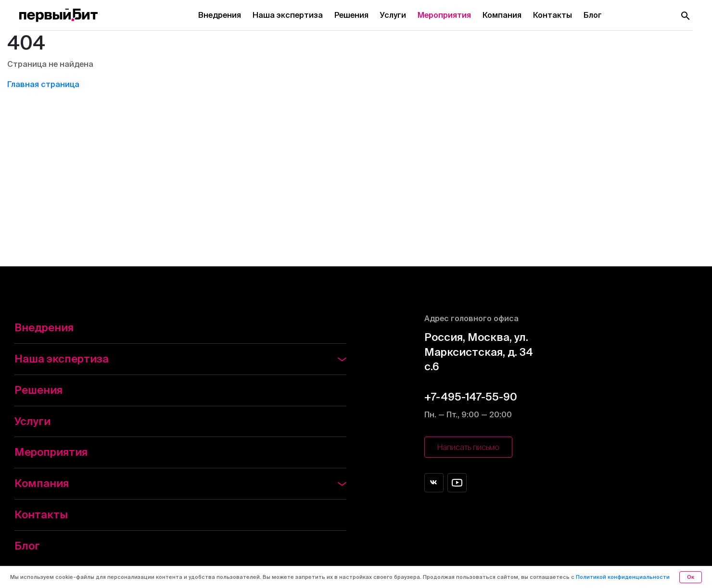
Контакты (553, 15)
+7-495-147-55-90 (471, 396)
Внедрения (220, 15)
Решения (351, 15)
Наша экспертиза (288, 15)
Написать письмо (468, 447)
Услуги (393, 15)
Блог (593, 15)
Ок (691, 577)
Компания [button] (180, 483)
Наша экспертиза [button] (180, 358)
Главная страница (43, 84)
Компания (502, 15)
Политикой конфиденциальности (623, 577)
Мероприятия (444, 15)
